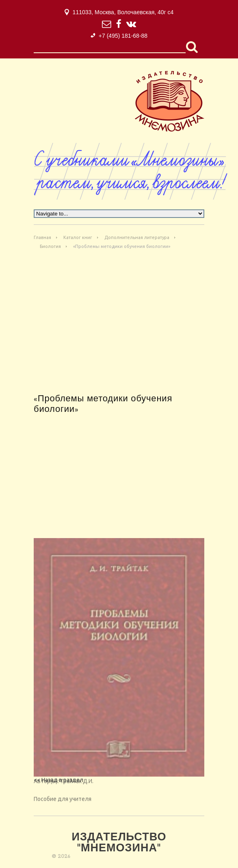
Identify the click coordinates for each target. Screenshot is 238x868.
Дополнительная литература (137, 237)
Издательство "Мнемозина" (119, 843)
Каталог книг (78, 237)
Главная (42, 237)
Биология (50, 246)
